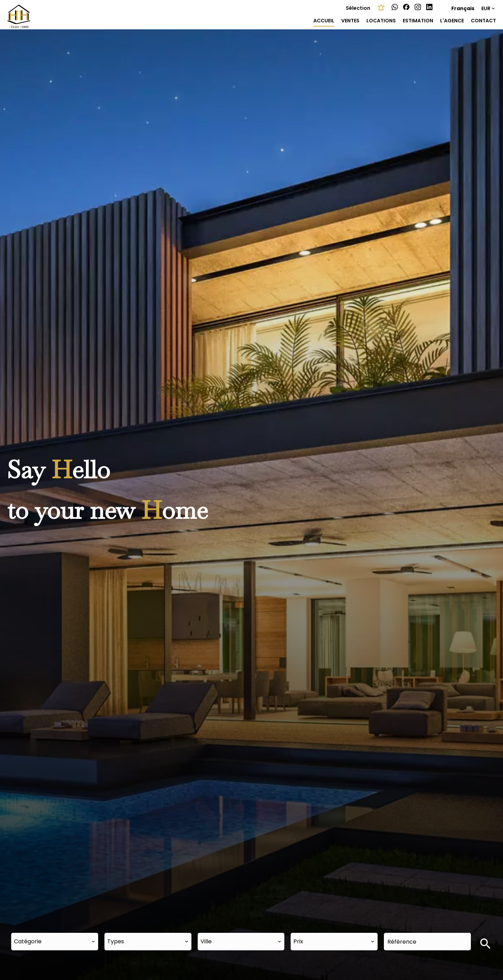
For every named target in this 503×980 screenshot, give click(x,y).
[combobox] (55, 942)
